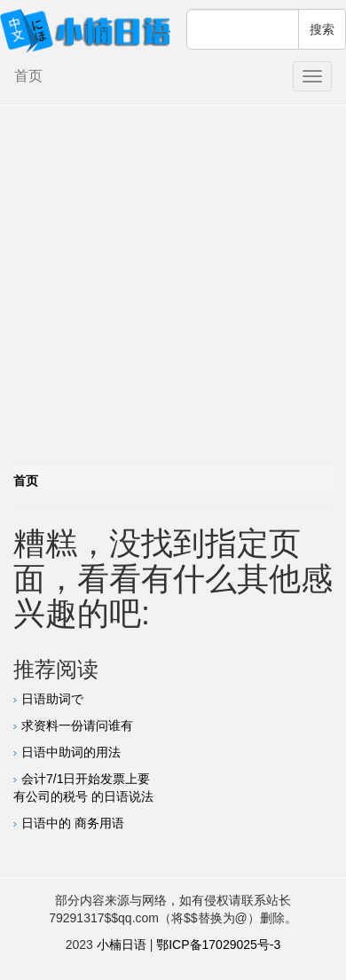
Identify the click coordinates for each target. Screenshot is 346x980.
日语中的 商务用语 (73, 823)
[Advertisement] (166, 290)
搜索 (322, 29)
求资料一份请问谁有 (77, 725)
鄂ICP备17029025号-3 (218, 945)
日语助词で (52, 699)
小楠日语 (122, 945)
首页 (28, 76)
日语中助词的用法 (71, 752)
